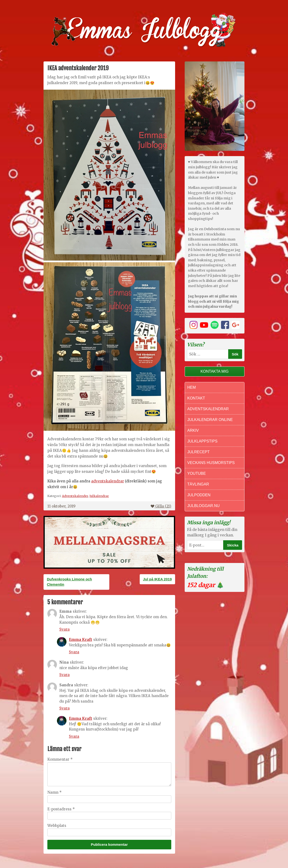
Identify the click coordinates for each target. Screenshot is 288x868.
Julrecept (198, 452)
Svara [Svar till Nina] (64, 675)
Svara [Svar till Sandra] (64, 708)
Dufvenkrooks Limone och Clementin (69, 582)
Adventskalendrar (208, 409)
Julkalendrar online (210, 420)
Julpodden (199, 495)
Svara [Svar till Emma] (64, 629)
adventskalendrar (108, 481)
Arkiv (193, 430)
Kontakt (196, 398)
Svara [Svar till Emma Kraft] (74, 652)
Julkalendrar (99, 496)
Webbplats (57, 826)
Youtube (197, 473)
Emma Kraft (80, 640)
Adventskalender (75, 496)
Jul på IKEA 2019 (157, 579)
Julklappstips (202, 441)
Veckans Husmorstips (211, 463)
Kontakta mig (215, 371)
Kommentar (60, 759)
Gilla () (161, 506)
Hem (192, 387)
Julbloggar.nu (203, 506)
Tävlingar (198, 484)
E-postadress (61, 809)
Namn (55, 792)
